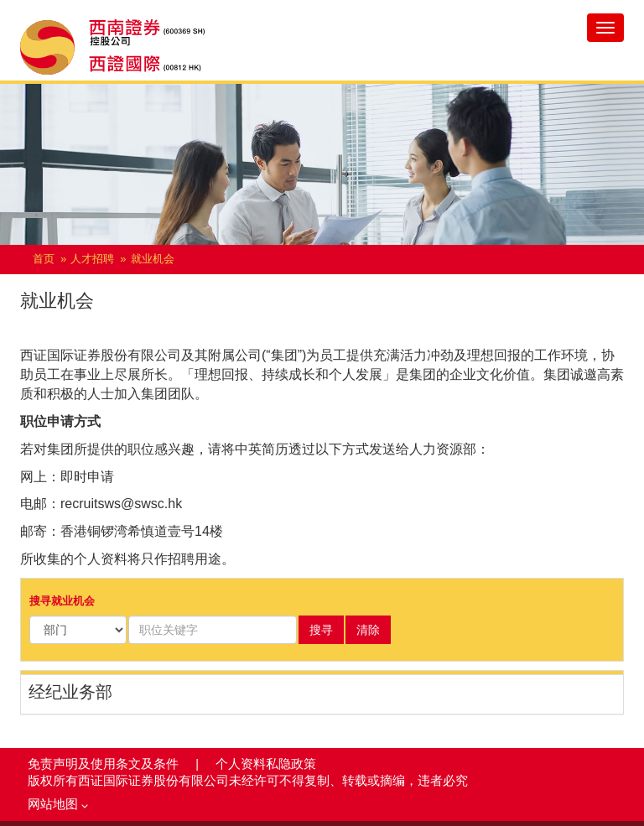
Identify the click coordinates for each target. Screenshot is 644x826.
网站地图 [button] (58, 804)
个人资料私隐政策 (266, 764)
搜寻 (321, 630)
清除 (368, 630)
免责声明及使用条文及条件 (105, 764)
